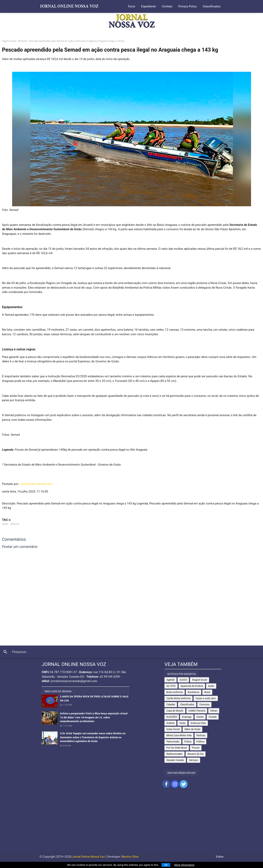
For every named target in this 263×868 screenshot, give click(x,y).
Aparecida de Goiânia (192, 686)
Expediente (149, 6)
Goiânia (171, 723)
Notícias (22, 41)
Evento (200, 717)
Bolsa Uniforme (175, 692)
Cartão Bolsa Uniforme (178, 698)
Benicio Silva (130, 857)
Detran (214, 711)
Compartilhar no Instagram (175, 784)
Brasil (207, 692)
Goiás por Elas (198, 723)
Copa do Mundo (175, 711)
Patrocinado (173, 742)
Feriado (213, 717)
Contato (167, 6)
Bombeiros (194, 692)
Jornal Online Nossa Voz (36, 484)
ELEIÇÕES (172, 717)
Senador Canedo (175, 760)
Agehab (171, 680)
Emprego (187, 717)
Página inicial (9, 41)
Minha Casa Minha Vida (179, 735)
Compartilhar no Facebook (166, 784)
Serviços (194, 760)
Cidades (171, 705)
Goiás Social (173, 729)
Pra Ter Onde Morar (177, 748)
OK (166, 865)
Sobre (220, 857)
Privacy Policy (188, 6)
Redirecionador (175, 754)
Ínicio (132, 6)
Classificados (212, 6)
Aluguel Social (199, 680)
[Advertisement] (132, 824)
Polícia (188, 742)
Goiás (5, 524)
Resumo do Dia (196, 754)
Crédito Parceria (197, 711)
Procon (196, 748)
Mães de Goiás (192, 729)
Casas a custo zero (206, 698)
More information (184, 865)
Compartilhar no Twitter (184, 784)
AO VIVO (171, 686)
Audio (211, 686)
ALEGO (183, 680)
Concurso (204, 705)
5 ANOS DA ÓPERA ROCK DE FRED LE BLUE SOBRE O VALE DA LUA (94, 698)
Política (200, 742)
